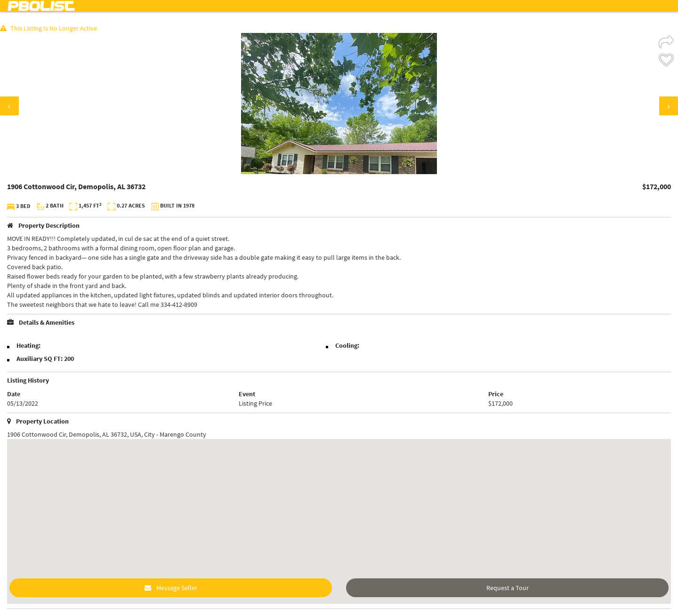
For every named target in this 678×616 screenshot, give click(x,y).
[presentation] (9, 106)
